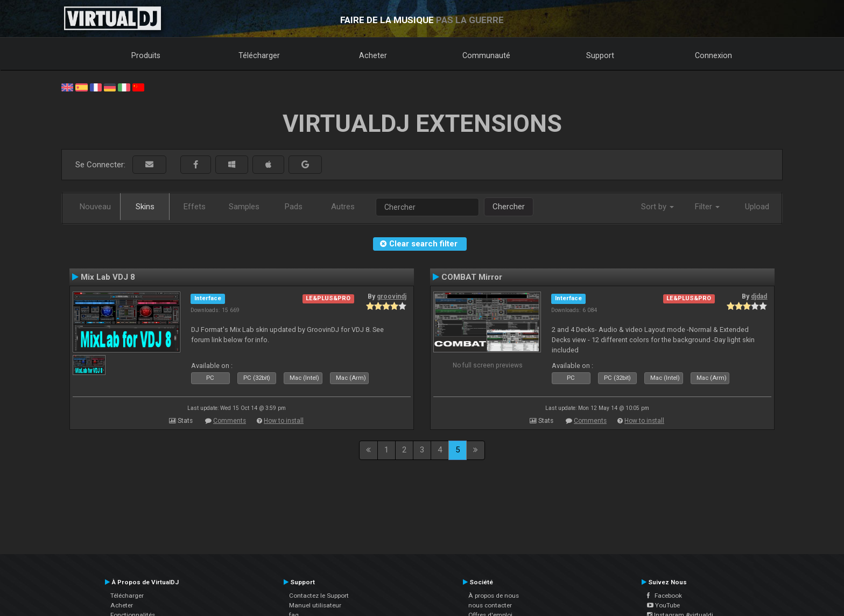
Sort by (657, 207)
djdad (759, 296)
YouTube (663, 605)
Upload (757, 207)
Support (600, 55)
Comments (230, 421)
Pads (294, 207)
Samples (244, 207)
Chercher (509, 207)
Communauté (486, 55)
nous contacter (490, 605)
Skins (145, 207)
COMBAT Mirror (472, 277)
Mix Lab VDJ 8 (108, 277)
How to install (284, 421)
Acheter (373, 55)
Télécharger (259, 55)
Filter (707, 207)
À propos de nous (494, 596)
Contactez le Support (319, 596)
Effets (195, 207)
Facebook (664, 596)
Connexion (713, 55)
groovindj (392, 296)
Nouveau (95, 207)
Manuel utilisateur (315, 605)
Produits (146, 55)
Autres (343, 207)
